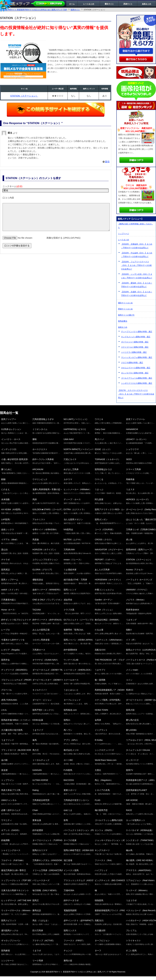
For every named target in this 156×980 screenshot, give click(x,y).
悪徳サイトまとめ (125, 309)
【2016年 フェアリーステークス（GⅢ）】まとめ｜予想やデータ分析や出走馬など (136, 265)
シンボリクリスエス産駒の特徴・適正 (137, 383)
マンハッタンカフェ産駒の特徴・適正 (137, 357)
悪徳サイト (128, 4)
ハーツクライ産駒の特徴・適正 (134, 352)
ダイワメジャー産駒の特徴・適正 (135, 342)
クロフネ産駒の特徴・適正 (132, 363)
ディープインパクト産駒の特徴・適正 (137, 332)
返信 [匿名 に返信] (107, 162)
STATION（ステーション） (24, 96)
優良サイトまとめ (125, 303)
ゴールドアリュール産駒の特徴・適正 (137, 378)
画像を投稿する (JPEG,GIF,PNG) (63, 242)
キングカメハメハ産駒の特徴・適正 (136, 337)
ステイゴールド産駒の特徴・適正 (135, 347)
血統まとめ (147, 4)
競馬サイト (75, 10)
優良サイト (109, 4)
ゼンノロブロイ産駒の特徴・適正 (135, 373)
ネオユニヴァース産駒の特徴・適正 (136, 368)
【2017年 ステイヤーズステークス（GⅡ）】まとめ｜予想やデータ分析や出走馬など (136, 394)
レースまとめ (89, 4)
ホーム (72, 4)
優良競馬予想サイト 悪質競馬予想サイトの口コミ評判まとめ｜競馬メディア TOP (33, 10)
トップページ (124, 234)
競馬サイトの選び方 (126, 315)
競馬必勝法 (123, 321)
